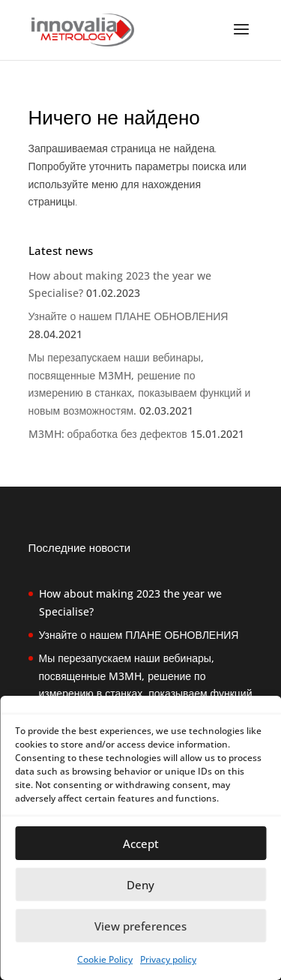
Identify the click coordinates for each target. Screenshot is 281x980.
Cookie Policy (105, 959)
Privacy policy (168, 959)
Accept (141, 844)
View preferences (140, 926)
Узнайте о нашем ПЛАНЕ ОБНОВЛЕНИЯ (129, 316)
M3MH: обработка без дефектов (108, 434)
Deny (140, 885)
